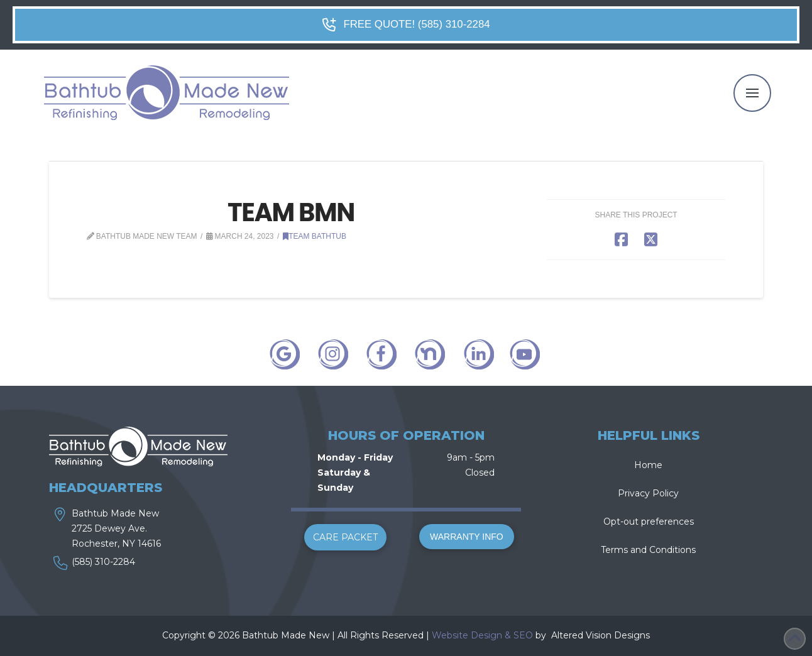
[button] (752, 93)
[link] (550, 635)
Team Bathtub (315, 236)
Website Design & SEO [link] (482, 635)
